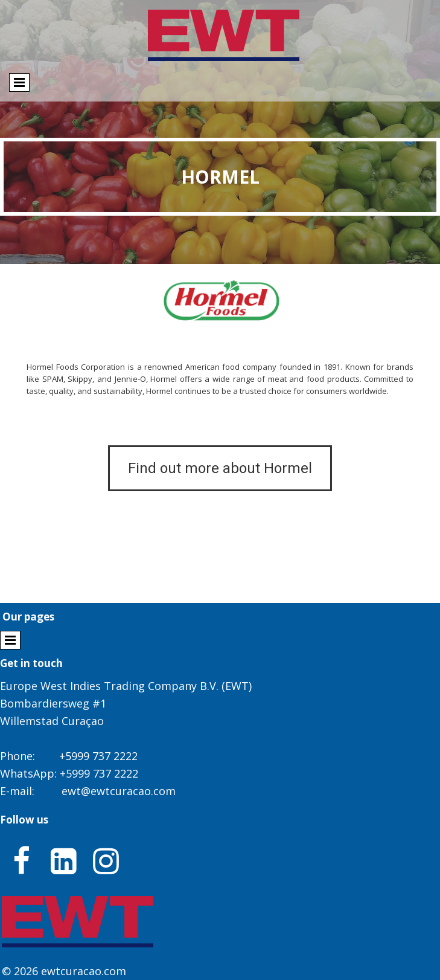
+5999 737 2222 (98, 756)
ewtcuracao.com (84, 971)
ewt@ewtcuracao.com (119, 791)
